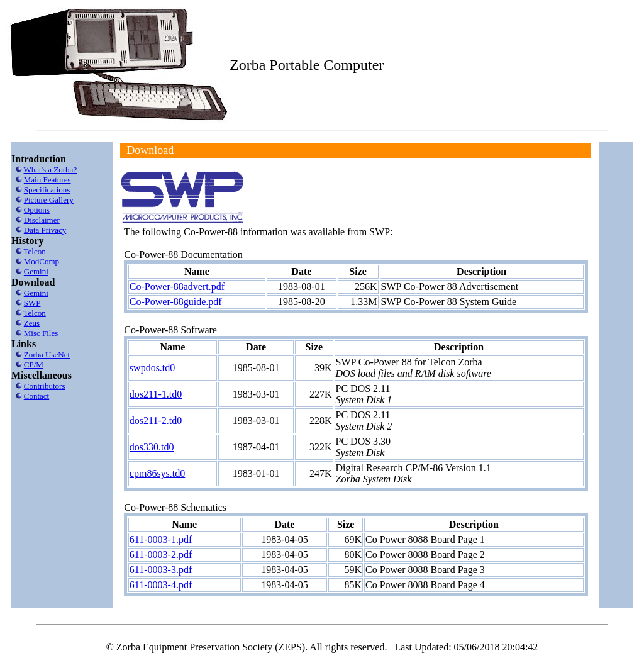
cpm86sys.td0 (157, 473)
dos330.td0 (152, 447)
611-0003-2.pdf (161, 555)
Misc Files (41, 333)
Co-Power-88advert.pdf (177, 287)
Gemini (36, 271)
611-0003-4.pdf (161, 585)
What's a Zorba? (51, 170)
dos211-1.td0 (156, 394)
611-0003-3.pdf (161, 570)
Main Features (47, 180)
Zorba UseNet (47, 354)
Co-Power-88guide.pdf (176, 302)
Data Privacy (45, 230)
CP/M (34, 365)
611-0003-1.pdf (161, 539)
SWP (32, 303)
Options (37, 210)
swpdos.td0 (152, 368)
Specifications (47, 190)
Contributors (45, 386)
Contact (36, 396)
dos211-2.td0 (156, 421)
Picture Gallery (49, 200)
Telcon (35, 251)
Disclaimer (42, 220)
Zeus (32, 323)
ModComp (42, 261)
